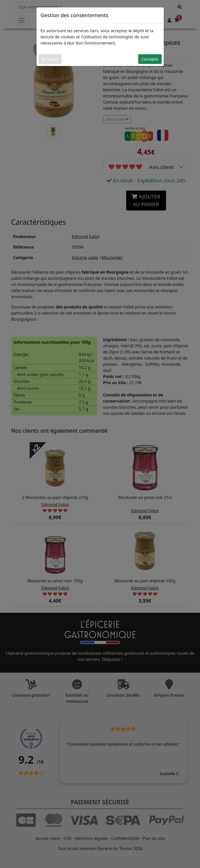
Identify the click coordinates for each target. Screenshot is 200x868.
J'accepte (150, 59)
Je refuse (50, 59)
